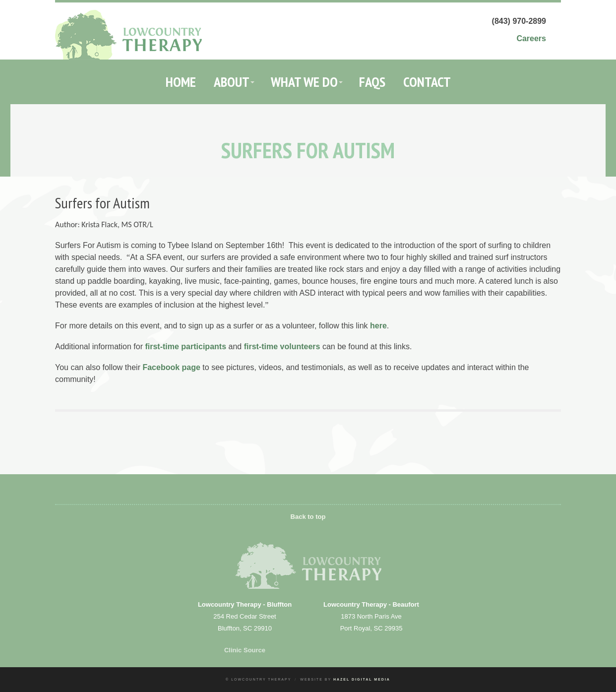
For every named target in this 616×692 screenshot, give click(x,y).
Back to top (308, 517)
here (378, 326)
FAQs (372, 82)
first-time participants (185, 346)
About (232, 82)
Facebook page (171, 367)
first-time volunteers (282, 346)
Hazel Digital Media (362, 679)
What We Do (304, 82)
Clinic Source (245, 650)
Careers (531, 38)
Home (181, 82)
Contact (427, 82)
